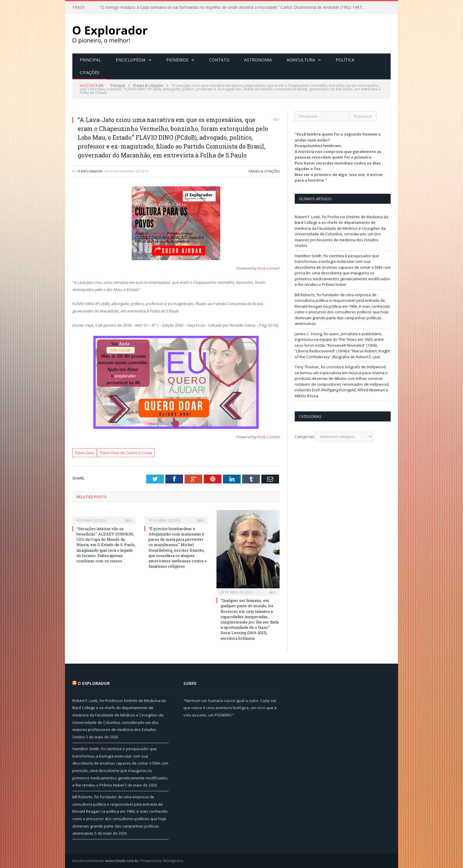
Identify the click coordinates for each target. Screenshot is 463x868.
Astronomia (258, 60)
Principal (90, 60)
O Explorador (90, 171)
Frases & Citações (264, 171)
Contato (219, 60)
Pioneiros (177, 60)
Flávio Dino (84, 453)
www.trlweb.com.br (122, 861)
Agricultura (301, 60)
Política (345, 60)
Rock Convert (269, 268)
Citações (90, 73)
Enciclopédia (131, 60)
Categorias (304, 437)
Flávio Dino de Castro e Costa (126, 453)
